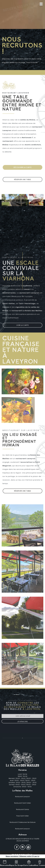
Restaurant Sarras (23, 809)
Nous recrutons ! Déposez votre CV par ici (22, 856)
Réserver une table (22, 181)
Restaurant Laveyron (22, 797)
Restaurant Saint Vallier (22, 803)
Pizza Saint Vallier (22, 816)
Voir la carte (22, 324)
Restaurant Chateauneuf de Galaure (23, 822)
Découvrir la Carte (23, 169)
